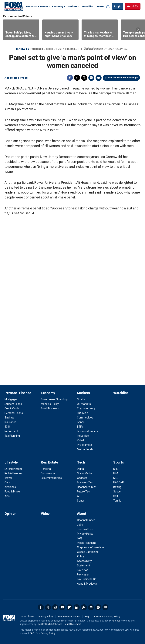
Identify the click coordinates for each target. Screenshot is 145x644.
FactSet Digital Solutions (50, 624)
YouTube (62, 607)
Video (45, 514)
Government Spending (54, 399)
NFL (115, 469)
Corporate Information (90, 547)
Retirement (11, 431)
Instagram (55, 607)
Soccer (117, 492)
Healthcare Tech (87, 487)
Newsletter (91, 607)
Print (91, 78)
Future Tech (84, 492)
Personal (46, 469)
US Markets (84, 404)
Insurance (10, 422)
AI (78, 496)
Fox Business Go (87, 579)
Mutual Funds (85, 449)
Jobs (80, 525)
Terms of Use (85, 529)
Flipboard (69, 607)
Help (87, 617)
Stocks (81, 399)
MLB (116, 478)
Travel (8, 478)
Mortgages (11, 399)
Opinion (10, 514)
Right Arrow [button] (138, 30)
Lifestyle (11, 462)
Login (118, 6)
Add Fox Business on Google (123, 78)
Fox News (83, 570)
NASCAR (119, 482)
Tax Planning (12, 436)
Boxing (117, 487)
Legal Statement (73, 624)
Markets (72, 7)
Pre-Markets (84, 445)
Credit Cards (12, 408)
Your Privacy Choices (69, 617)
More (100, 7)
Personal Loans (14, 413)
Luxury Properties (51, 478)
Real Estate (49, 462)
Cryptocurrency (86, 408)
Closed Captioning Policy (107, 617)
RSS (84, 607)
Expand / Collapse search (108, 7)
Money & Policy (50, 404)
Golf (116, 496)
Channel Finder (86, 520)
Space (81, 501)
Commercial (48, 473)
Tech (81, 462)
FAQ (79, 538)
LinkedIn (77, 607)
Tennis (117, 501)
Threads (84, 78)
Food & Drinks (13, 492)
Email (99, 78)
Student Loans (13, 404)
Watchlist (88, 7)
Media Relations (87, 543)
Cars (7, 482)
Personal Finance (37, 7)
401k (7, 427)
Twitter (77, 78)
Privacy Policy (85, 534)
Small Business (50, 408)
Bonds (81, 422)
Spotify (98, 607)
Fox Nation (83, 575)
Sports (118, 462)
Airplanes (10, 487)
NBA (116, 473)
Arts (7, 496)
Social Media (85, 473)
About (82, 514)
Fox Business (14, 6)
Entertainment (13, 469)
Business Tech (86, 482)
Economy (58, 7)
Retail (80, 440)
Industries (83, 436)
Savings (9, 418)
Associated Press (16, 78)
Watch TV (133, 6)
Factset (116, 621)
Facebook (70, 78)
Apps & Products (87, 584)
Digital (81, 469)
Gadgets (82, 478)
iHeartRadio (105, 607)
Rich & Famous (13, 473)
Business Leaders (88, 431)
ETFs (80, 427)
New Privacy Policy (46, 633)
